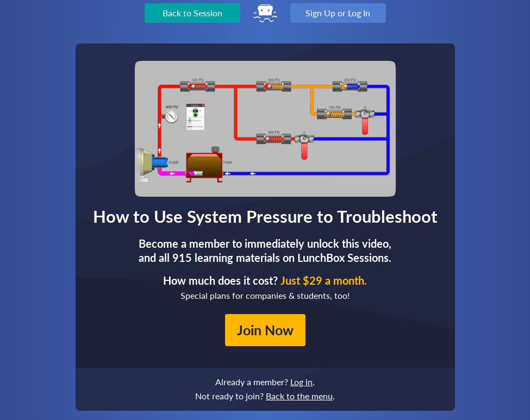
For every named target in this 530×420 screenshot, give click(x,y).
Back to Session (192, 13)
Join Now (265, 330)
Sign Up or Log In (338, 13)
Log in (301, 382)
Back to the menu (299, 396)
